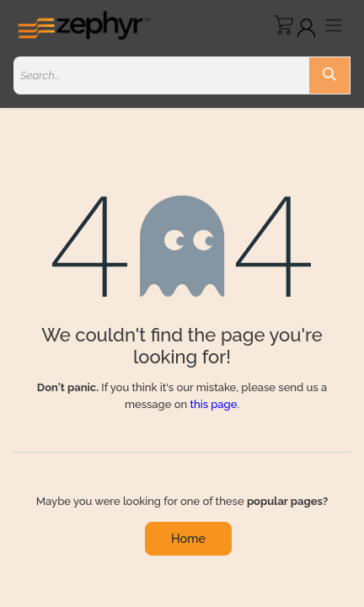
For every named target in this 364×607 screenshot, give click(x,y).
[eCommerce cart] (284, 25)
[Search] (329, 75)
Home (188, 538)
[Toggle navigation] (334, 25)
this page (213, 404)
